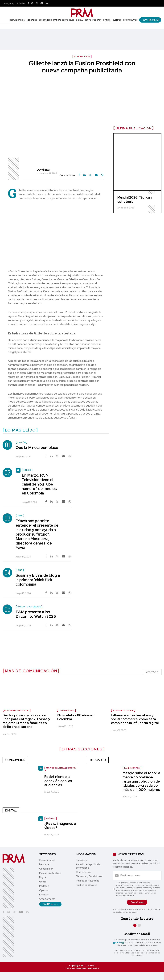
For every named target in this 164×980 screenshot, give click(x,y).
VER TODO (152, 672)
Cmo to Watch (130, 20)
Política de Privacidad (88, 881)
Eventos (117, 20)
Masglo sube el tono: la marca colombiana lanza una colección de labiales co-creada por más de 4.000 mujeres (141, 781)
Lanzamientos (132, 768)
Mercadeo (32, 20)
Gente (88, 20)
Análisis (51, 819)
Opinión (107, 20)
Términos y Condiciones (89, 876)
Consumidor (45, 20)
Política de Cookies (87, 885)
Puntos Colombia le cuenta (61, 768)
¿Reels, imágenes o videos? (60, 826)
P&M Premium (150, 20)
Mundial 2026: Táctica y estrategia (135, 200)
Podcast (97, 20)
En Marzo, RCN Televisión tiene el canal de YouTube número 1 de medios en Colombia (39, 484)
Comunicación (17, 20)
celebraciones (66, 710)
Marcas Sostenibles (64, 20)
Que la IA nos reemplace (37, 448)
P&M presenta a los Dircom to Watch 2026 (36, 614)
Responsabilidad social (17, 710)
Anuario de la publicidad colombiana (89, 866)
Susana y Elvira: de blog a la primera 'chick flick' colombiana (38, 580)
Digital (79, 20)
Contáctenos (83, 872)
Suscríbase (82, 860)
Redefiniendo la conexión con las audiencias (58, 781)
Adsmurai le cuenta (123, 710)
